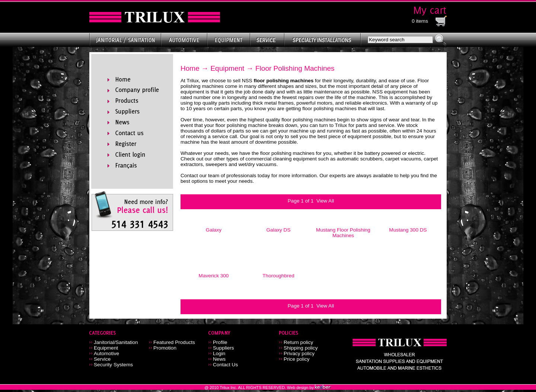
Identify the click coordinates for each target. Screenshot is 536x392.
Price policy (297, 359)
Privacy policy (299, 353)
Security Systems (113, 365)
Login (219, 353)
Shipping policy (301, 348)
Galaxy (214, 230)
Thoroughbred (278, 276)
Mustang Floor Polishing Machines (343, 233)
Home (190, 68)
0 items (420, 21)
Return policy (298, 342)
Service (102, 359)
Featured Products (174, 342)
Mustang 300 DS (408, 230)
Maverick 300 (214, 276)
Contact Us (225, 365)
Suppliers (224, 348)
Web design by (301, 388)
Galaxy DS (279, 230)
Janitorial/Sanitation (116, 342)
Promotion (165, 348)
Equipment (227, 68)
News (219, 359)
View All (325, 201)
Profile (220, 342)
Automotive (106, 353)
